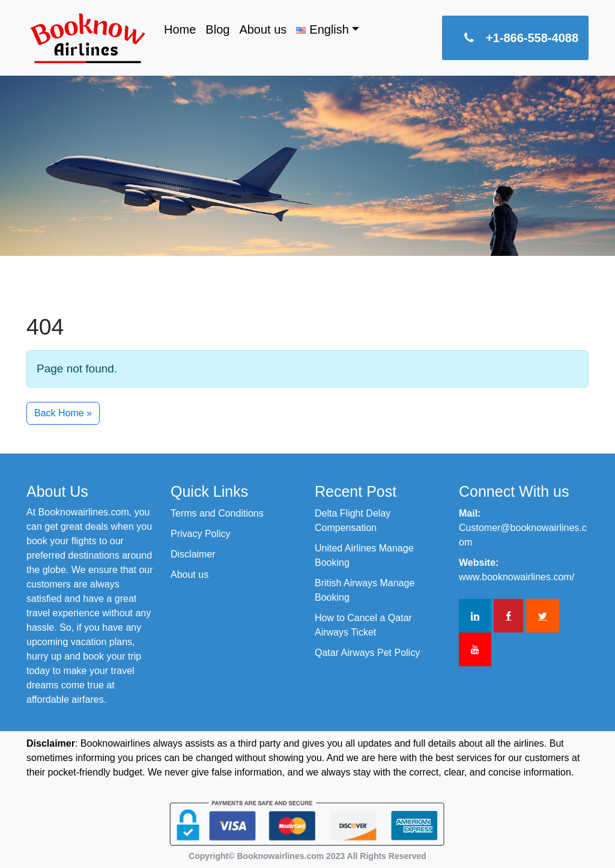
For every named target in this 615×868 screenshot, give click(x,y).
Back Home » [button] (63, 413)
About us (263, 29)
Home (180, 29)
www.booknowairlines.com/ (517, 577)
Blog (217, 29)
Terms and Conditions (217, 513)
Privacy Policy (201, 534)
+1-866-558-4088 (515, 38)
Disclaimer (193, 554)
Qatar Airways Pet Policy (367, 653)
